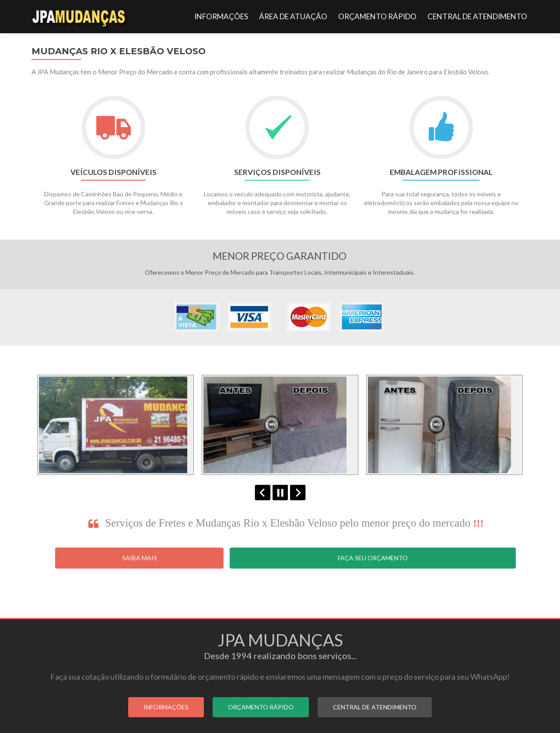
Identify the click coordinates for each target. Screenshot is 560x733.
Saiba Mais (140, 558)
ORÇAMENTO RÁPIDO (377, 16)
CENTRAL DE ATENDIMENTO (477, 16)
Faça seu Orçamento (373, 558)
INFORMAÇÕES (221, 16)
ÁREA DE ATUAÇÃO (293, 16)
